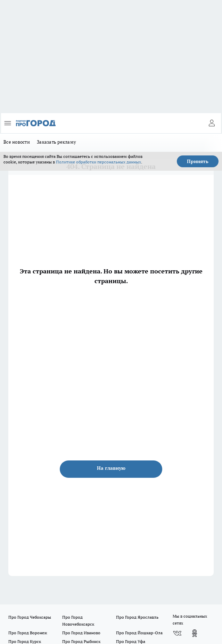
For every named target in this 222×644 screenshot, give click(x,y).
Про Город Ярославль (137, 617)
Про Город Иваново (81, 633)
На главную (111, 468)
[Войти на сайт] (212, 123)
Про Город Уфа (131, 641)
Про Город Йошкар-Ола (139, 633)
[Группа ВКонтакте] (177, 633)
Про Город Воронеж (28, 633)
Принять (198, 161)
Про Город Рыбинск (81, 641)
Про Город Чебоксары (30, 617)
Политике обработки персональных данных (98, 162)
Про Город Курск (25, 641)
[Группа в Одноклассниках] (195, 633)
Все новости (17, 142)
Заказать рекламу (56, 142)
